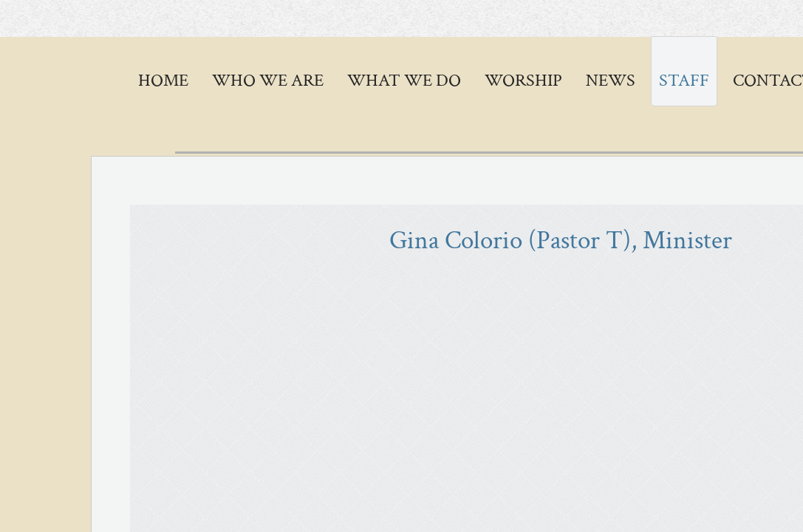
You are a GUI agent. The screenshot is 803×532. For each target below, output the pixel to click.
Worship (523, 80)
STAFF (684, 80)
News (611, 80)
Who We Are (268, 80)
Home (163, 80)
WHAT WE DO (404, 80)
